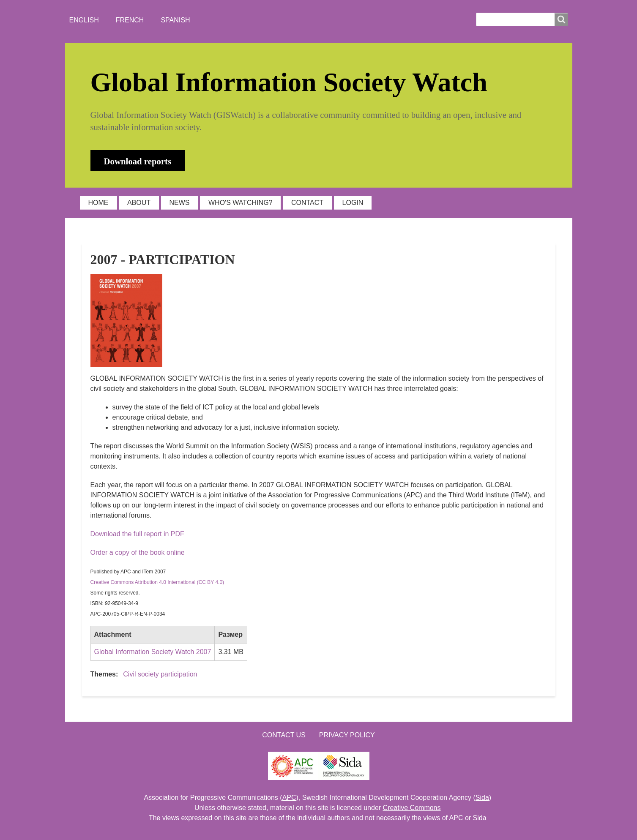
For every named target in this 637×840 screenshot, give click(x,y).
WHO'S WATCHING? (241, 203)
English (84, 20)
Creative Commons (412, 808)
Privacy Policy (347, 735)
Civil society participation (160, 674)
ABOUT (139, 203)
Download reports (138, 161)
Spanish (175, 20)
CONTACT (307, 203)
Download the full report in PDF (137, 534)
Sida (482, 798)
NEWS (180, 203)
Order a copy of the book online (138, 552)
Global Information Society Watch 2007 (153, 652)
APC (289, 798)
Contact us (284, 735)
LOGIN (353, 203)
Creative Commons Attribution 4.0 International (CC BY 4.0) (157, 582)
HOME (98, 203)
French (130, 20)
